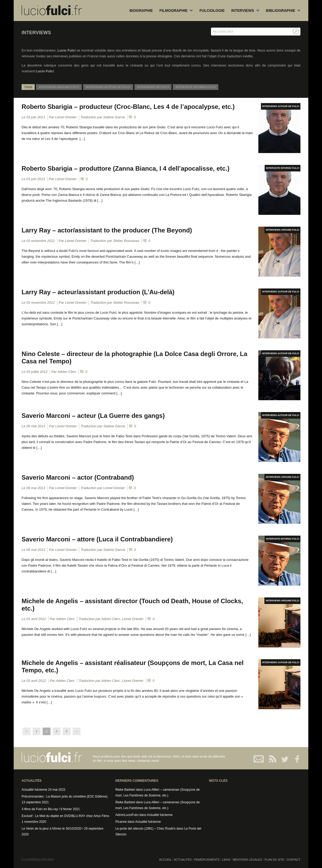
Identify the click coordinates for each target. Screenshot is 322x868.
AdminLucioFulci (127, 815)
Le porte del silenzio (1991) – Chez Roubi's (145, 829)
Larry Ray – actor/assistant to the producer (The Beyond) (107, 230)
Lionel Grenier (66, 117)
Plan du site (274, 860)
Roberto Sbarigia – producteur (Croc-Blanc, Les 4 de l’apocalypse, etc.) (128, 107)
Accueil (165, 860)
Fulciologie (212, 11)
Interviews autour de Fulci (108, 87)
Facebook (295, 759)
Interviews (245, 11)
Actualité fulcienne (34, 790)
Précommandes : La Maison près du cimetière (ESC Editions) (65, 796)
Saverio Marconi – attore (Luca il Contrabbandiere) (97, 539)
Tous (28, 87)
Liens (226, 860)
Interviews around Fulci (59, 87)
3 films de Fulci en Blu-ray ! (41, 809)
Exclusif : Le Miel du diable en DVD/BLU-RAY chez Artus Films (65, 816)
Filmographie (176, 11)
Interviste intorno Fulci (196, 87)
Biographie (141, 11)
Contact (259, 759)
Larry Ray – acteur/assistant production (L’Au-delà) (98, 292)
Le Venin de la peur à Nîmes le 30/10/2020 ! (52, 829)
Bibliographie (283, 11)
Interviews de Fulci (153, 87)
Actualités (183, 860)
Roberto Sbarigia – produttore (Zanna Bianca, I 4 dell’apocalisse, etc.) (126, 168)
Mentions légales (247, 860)
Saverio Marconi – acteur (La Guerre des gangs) (93, 416)
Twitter (283, 759)
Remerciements (207, 860)
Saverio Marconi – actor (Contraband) (78, 477)
